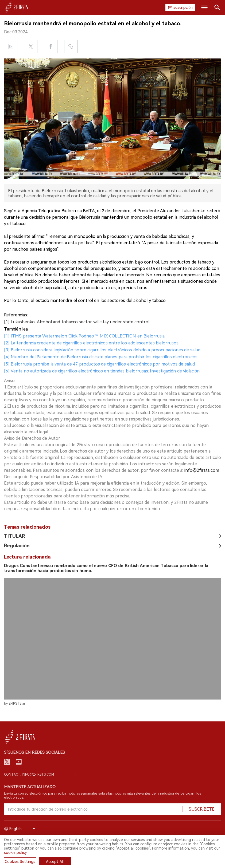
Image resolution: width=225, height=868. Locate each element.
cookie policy (15, 853)
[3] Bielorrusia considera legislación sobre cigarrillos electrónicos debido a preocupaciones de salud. (103, 350)
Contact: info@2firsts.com (29, 775)
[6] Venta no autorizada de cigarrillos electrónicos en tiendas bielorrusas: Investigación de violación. (102, 371)
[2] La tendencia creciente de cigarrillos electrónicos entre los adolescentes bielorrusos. (92, 343)
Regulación (17, 546)
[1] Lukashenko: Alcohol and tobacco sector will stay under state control (77, 322)
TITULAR (15, 536)
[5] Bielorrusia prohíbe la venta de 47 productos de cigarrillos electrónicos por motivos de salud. (100, 364)
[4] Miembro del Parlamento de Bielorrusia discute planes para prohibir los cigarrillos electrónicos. (101, 357)
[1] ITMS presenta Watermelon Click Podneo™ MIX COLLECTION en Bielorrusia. (85, 336)
